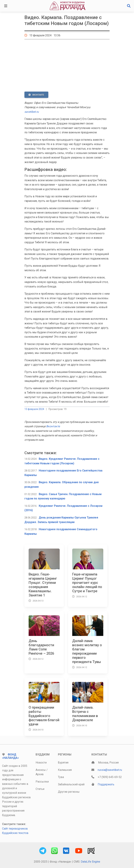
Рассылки (42, 782)
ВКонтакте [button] (36, 95)
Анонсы (41, 770)
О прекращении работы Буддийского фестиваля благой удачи (44, 716)
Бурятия (63, 763)
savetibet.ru (32, 112)
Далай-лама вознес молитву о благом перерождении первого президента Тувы (87, 651)
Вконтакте (53, 426)
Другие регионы (69, 792)
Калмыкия (65, 770)
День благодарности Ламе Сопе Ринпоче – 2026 (41, 647)
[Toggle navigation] (6, 6)
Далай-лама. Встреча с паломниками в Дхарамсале (85, 714)
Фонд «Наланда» (10, 756)
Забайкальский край (71, 784)
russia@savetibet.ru (110, 770)
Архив (40, 774)
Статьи (40, 789)
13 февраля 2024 (34, 409)
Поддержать (106, 784)
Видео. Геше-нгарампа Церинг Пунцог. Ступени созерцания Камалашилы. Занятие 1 (43, 585)
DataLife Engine (90, 862)
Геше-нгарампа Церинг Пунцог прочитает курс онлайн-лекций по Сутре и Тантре (87, 583)
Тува (61, 777)
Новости (41, 763)
